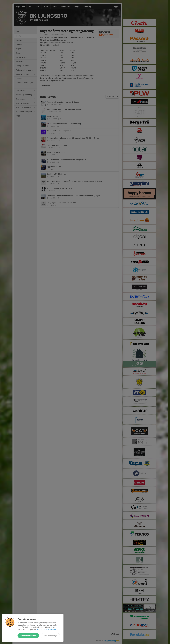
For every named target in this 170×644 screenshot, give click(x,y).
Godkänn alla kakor (28, 636)
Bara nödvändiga (50, 636)
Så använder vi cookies (47, 629)
